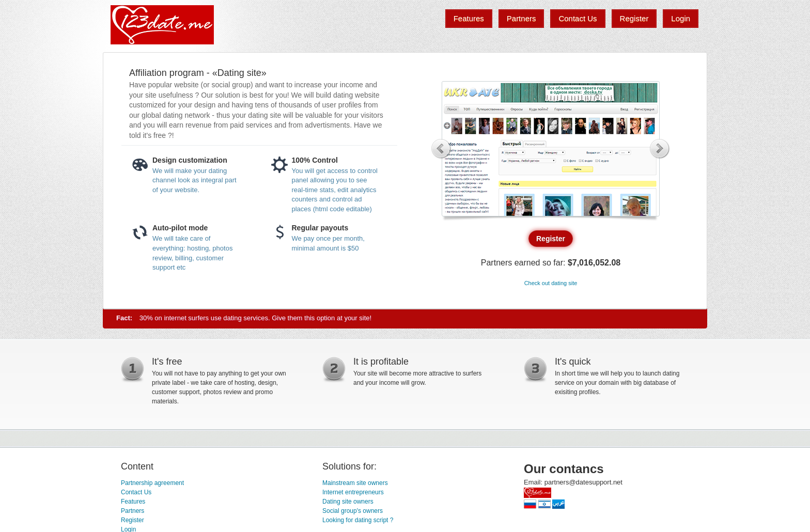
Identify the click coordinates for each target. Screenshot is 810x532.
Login (128, 514)
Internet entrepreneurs (353, 477)
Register (133, 505)
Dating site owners (348, 487)
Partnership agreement (152, 468)
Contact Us (136, 477)
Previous (441, 149)
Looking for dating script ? (358, 505)
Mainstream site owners (355, 468)
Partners (133, 496)
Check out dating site (551, 261)
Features (133, 487)
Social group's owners (353, 496)
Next (660, 149)
